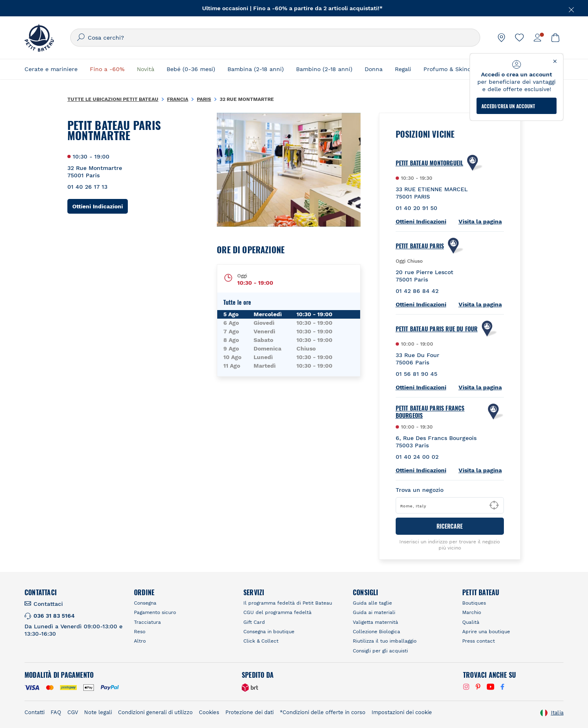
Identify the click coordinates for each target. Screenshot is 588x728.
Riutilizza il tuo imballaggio (385, 641)
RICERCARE (450, 526)
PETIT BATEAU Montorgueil (430, 163)
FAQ (56, 712)
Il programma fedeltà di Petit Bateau (288, 603)
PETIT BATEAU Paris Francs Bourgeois (430, 412)
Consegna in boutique (269, 632)
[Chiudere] (568, 8)
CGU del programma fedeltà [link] (277, 612)
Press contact (479, 641)
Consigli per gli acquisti (380, 651)
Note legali (98, 712)
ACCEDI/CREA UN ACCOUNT (508, 106)
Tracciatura (147, 622)
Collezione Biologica (376, 632)
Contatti (35, 712)
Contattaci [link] (48, 604)
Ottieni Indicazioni (100, 206)
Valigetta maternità (375, 622)
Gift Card (254, 622)
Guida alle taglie (372, 603)
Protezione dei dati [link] (249, 712)
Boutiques (474, 603)
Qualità (471, 622)
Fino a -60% (107, 69)
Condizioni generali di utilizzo (155, 712)
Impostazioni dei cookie (402, 712)
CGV (73, 712)
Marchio (472, 612)
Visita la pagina (480, 221)
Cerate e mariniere (51, 69)
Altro (140, 641)
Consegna (145, 603)
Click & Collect (261, 641)
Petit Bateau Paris (420, 246)
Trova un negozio (420, 490)
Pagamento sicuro (155, 612)
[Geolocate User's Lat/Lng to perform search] (494, 505)
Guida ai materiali (374, 612)
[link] (501, 38)
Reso (140, 632)
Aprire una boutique (486, 632)
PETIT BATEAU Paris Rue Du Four (437, 329)
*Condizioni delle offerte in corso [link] (323, 712)
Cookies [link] (209, 712)
